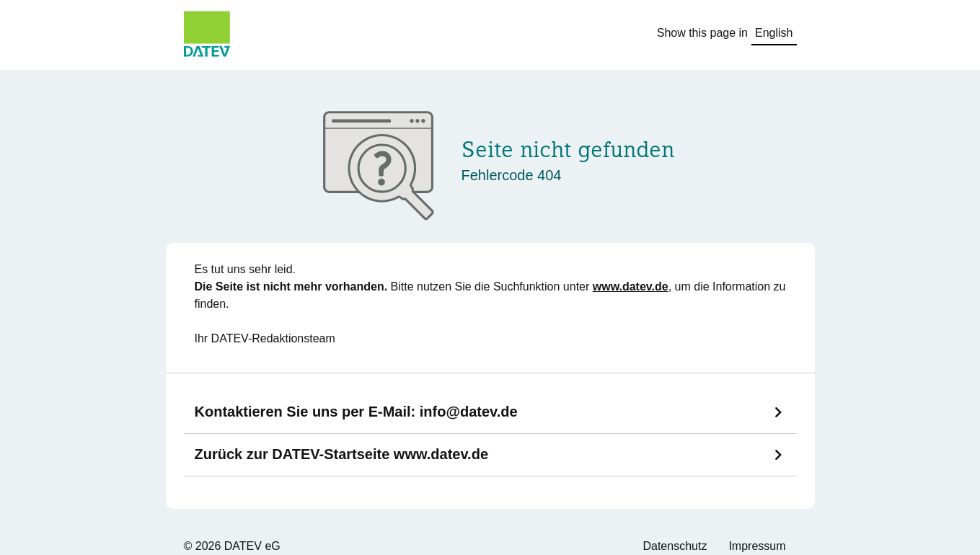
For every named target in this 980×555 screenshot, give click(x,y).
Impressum (757, 546)
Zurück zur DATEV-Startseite (342, 454)
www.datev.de (631, 287)
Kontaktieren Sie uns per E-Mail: (356, 412)
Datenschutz (675, 546)
